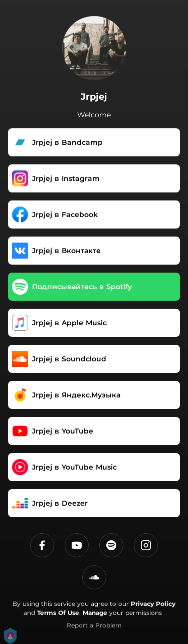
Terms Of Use (58, 613)
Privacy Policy (153, 604)
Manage (95, 613)
